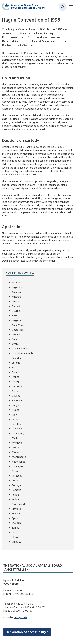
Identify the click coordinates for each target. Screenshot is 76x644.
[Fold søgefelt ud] (63, 7)
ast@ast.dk (21, 617)
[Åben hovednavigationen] (73, 7)
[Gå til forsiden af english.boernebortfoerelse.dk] (23, 7)
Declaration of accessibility (26, 632)
